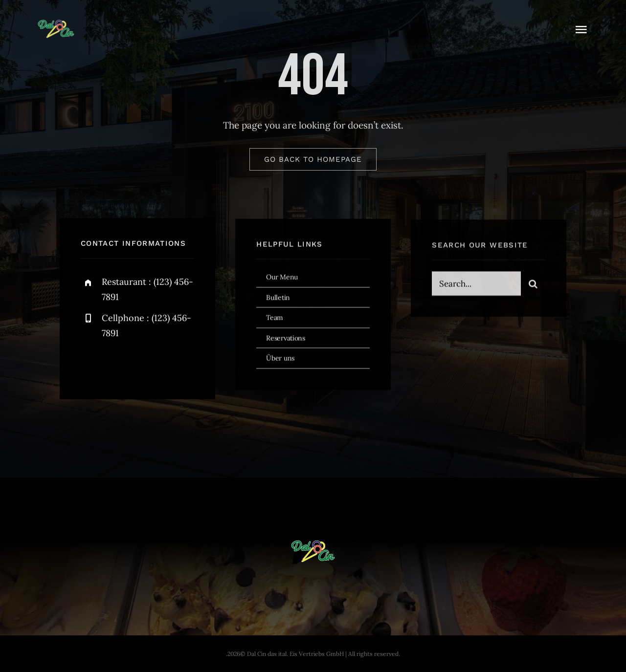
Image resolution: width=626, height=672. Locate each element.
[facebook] (92, 365)
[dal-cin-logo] (56, 24)
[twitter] (119, 365)
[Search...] (476, 285)
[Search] (533, 285)
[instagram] (145, 365)
